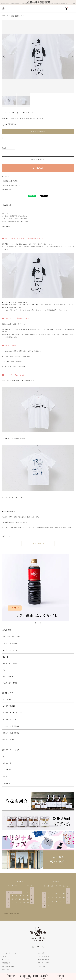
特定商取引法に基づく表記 (10, 181)
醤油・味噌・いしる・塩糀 (11, 637)
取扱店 (5, 776)
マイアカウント (42, 966)
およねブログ (7, 763)
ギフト (5, 670)
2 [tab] (38, 623)
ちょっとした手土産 (9, 719)
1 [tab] (36, 623)
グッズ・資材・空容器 (13, 16)
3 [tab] (40, 623)
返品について (6, 177)
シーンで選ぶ (7, 699)
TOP (4, 16)
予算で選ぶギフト (8, 740)
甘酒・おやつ (7, 657)
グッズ (22, 16)
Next (72, 56)
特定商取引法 (6, 963)
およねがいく (7, 770)
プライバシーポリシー (44, 963)
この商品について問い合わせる (11, 185)
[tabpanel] (38, 587)
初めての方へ (42, 953)
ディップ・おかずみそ (10, 643)
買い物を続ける (7, 190)
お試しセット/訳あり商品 (11, 733)
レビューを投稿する (38, 543)
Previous (4, 56)
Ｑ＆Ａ (4, 956)
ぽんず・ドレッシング (10, 650)
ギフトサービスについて (9, 953)
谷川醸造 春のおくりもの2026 (13, 713)
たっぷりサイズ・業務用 (11, 726)
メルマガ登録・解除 (8, 966)
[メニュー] (73, 9)
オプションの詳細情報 (38, 132)
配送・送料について (43, 956)
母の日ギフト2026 (9, 706)
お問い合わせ (6, 969)
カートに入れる (38, 168)
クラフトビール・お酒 (10, 664)
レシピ (5, 756)
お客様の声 (6, 783)
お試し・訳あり (8, 676)
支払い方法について (43, 960)
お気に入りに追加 (38, 159)
